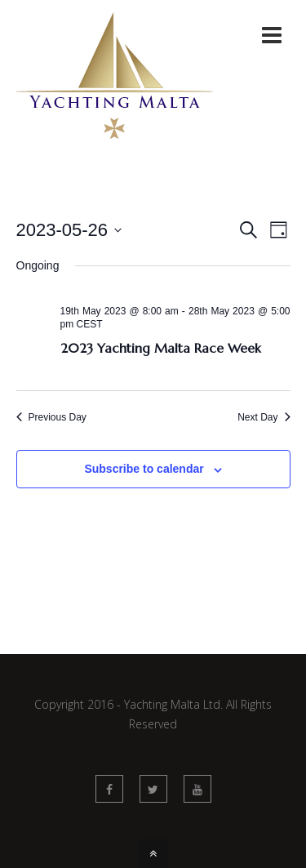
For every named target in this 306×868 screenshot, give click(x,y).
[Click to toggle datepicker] (69, 230)
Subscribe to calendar (144, 469)
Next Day (264, 417)
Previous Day (51, 417)
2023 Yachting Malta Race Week (161, 348)
